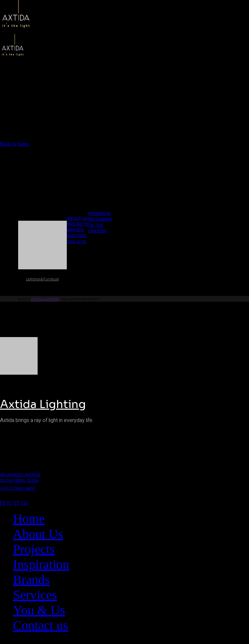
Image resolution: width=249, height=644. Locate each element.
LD (24, 503)
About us (77, 218)
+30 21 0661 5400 (18, 488)
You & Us (77, 242)
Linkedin (97, 231)
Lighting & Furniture (42, 279)
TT (17, 503)
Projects (77, 224)
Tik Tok (96, 225)
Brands (75, 230)
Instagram (100, 219)
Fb (3, 503)
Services (77, 236)
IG (10, 503)
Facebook (99, 213)
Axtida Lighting (45, 299)
